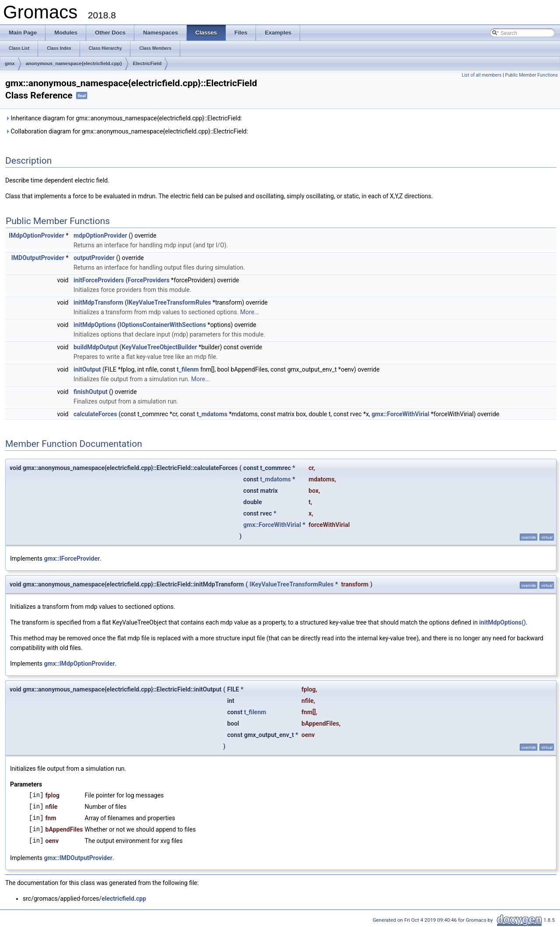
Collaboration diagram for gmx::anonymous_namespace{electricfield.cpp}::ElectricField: (127, 131)
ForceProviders (149, 280)
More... (250, 312)
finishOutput (91, 392)
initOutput (87, 369)
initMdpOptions (95, 325)
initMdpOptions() (502, 622)
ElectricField (147, 63)
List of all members (481, 75)
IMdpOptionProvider (37, 235)
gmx (10, 63)
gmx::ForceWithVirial (400, 414)
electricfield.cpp (124, 899)
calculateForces (95, 414)
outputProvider (94, 258)
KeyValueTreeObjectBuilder (159, 347)
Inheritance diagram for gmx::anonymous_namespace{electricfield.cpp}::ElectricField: (124, 118)
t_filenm (188, 369)
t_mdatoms (212, 414)
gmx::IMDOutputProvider (78, 858)
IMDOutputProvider (38, 258)
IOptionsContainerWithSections (163, 325)
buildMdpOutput (96, 347)
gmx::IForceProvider (72, 558)
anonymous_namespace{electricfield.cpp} (74, 63)
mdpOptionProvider (100, 235)
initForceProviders (99, 280)
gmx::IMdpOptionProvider (80, 664)
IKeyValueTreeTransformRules (169, 302)
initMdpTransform (98, 302)
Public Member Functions (531, 75)
